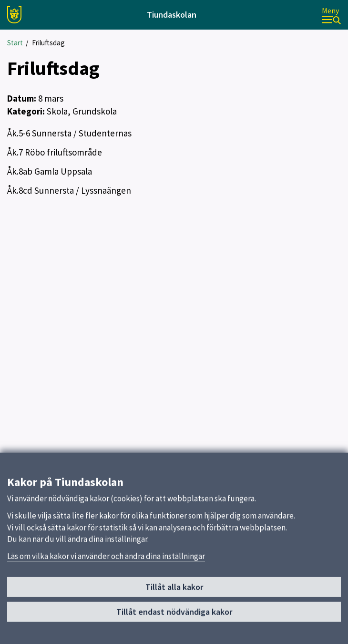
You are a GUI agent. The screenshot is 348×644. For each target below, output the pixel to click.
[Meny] (331, 15)
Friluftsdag (48, 43)
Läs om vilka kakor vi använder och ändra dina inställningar (106, 563)
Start (15, 43)
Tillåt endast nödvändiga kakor (174, 618)
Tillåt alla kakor (174, 594)
